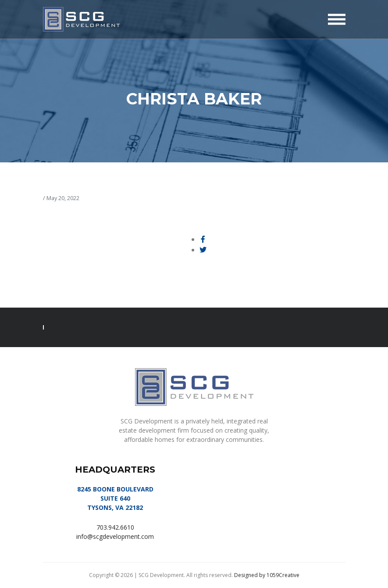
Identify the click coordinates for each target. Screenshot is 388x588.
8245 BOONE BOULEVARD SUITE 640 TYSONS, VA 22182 (115, 498)
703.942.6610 (115, 527)
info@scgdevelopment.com (115, 536)
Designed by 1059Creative (267, 575)
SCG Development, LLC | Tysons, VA (81, 19)
